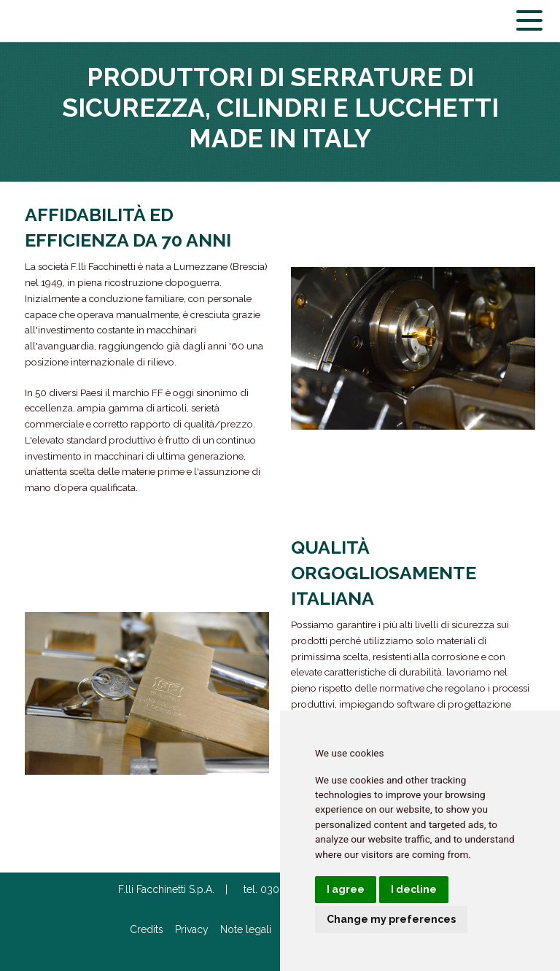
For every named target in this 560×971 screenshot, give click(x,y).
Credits (147, 929)
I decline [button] (414, 889)
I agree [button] (346, 889)
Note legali (246, 929)
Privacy (192, 929)
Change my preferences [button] (391, 919)
